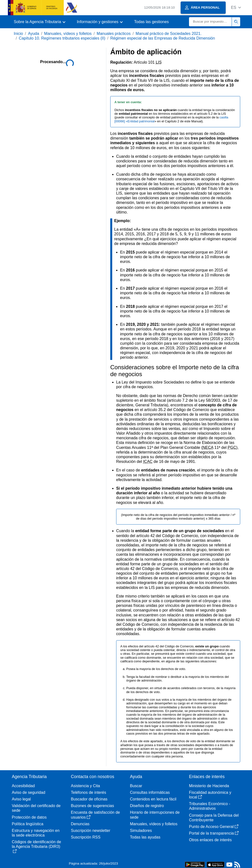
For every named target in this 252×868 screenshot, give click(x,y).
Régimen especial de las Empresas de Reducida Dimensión (163, 38)
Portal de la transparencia (214, 833)
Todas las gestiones (151, 22)
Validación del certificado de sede (36, 808)
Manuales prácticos (114, 34)
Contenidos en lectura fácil (153, 799)
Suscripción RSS (86, 837)
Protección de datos (29, 817)
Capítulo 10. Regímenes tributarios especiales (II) (62, 38)
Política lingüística (28, 824)
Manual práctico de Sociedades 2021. (169, 34)
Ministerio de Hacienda (209, 786)
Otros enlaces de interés (210, 840)
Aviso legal (21, 799)
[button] (236, 7)
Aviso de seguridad (29, 792)
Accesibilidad (23, 786)
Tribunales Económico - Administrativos (210, 806)
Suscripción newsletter (91, 831)
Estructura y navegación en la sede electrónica (36, 833)
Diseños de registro (147, 806)
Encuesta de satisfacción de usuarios (95, 815)
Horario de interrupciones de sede (155, 815)
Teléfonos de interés (88, 792)
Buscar (136, 786)
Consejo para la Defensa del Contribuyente (214, 818)
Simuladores (141, 831)
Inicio (18, 34)
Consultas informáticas (150, 792)
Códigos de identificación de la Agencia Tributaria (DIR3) (36, 846)
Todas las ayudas (145, 837)
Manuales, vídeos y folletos (68, 34)
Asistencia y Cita (85, 786)
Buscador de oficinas (89, 799)
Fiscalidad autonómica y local (210, 795)
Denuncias (80, 824)
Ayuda (34, 34)
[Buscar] (210, 22)
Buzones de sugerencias (92, 806)
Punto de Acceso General (214, 827)
